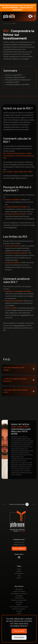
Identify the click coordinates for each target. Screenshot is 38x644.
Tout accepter (19, 631)
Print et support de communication (19, 607)
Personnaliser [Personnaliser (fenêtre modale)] (19, 637)
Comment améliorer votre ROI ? (17, 85)
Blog (19, 576)
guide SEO (25, 315)
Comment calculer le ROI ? (15, 77)
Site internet (19, 589)
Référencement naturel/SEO (19, 600)
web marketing (19, 325)
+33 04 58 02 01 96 (19, 542)
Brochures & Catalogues (19, 609)
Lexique (10, 23)
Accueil (5, 23)
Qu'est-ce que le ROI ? (14, 75)
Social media (19, 602)
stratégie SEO (12, 227)
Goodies (19, 613)
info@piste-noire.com (19, 545)
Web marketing (19, 598)
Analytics (19, 605)
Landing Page (19, 596)
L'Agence (19, 571)
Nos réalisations (19, 573)
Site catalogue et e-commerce (19, 594)
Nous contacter (19, 549)
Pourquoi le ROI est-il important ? (18, 80)
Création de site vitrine (19, 591)
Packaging (19, 611)
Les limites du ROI (12, 82)
